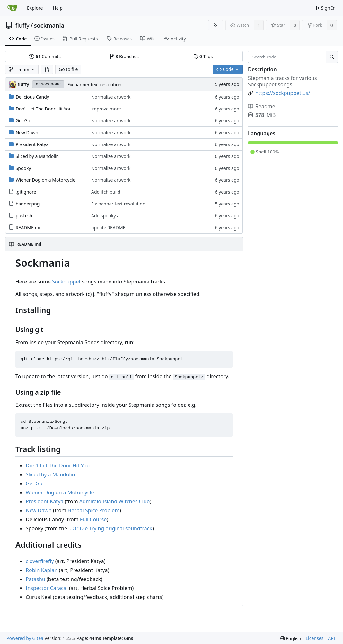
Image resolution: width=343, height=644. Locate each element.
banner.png (28, 204)
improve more (106, 109)
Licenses (315, 638)
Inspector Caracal (47, 588)
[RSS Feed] (216, 25)
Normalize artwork (111, 97)
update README (108, 227)
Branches (124, 56)
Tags (203, 56)
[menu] (291, 638)
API (331, 638)
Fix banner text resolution (94, 85)
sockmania (49, 25)
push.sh (24, 216)
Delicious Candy (32, 97)
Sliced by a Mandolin (37, 156)
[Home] (12, 8)
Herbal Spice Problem (93, 510)
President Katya (32, 144)
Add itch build (106, 192)
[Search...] (332, 57)
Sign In (326, 8)
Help (58, 8)
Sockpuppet (66, 282)
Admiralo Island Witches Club (115, 501)
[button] (47, 69)
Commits (45, 56)
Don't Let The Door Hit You (44, 109)
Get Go (23, 121)
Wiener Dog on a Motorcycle (46, 180)
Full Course (93, 519)
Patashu (35, 579)
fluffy (22, 25)
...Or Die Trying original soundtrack (110, 528)
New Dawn (27, 132)
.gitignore (26, 192)
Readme (262, 106)
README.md (29, 227)
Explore (35, 8)
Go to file (68, 69)
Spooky (23, 168)
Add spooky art (107, 216)
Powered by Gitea (25, 638)
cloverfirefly (40, 561)
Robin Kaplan (42, 570)
